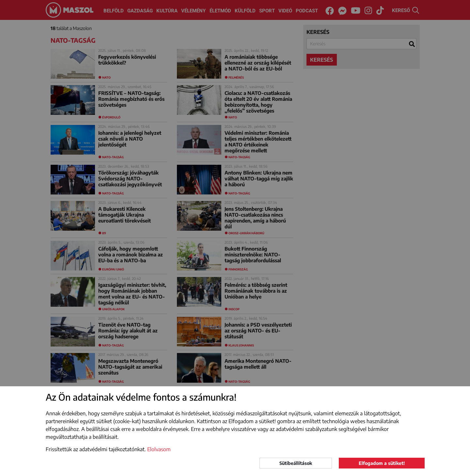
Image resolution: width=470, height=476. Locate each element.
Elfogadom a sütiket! (382, 463)
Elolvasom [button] (159, 449)
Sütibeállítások (296, 463)
